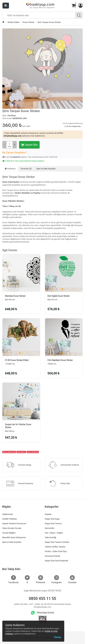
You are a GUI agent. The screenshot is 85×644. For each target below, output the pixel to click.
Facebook (14, 579)
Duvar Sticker (28, 22)
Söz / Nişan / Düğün (54, 533)
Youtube (72, 579)
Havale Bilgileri (9, 533)
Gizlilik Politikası (10, 519)
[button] (80, 6)
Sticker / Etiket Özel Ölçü (56, 551)
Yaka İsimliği (51, 537)
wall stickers (21, 452)
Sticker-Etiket (13, 22)
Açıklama (10, 169)
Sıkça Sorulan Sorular (12, 528)
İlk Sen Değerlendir (73, 126)
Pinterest (41, 579)
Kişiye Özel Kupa (52, 519)
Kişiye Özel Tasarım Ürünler (57, 542)
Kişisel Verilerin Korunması (14, 524)
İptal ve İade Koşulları (46, 169)
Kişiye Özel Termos (53, 524)
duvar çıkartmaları (9, 452)
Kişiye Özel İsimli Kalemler (57, 561)
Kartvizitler (50, 528)
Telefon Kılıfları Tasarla (55, 547)
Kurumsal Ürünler (53, 556)
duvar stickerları (33, 452)
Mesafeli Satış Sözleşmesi (14, 537)
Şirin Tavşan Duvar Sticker (49, 22)
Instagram (57, 579)
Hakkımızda (8, 514)
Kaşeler (48, 514)
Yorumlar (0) (26, 169)
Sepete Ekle (29, 145)
